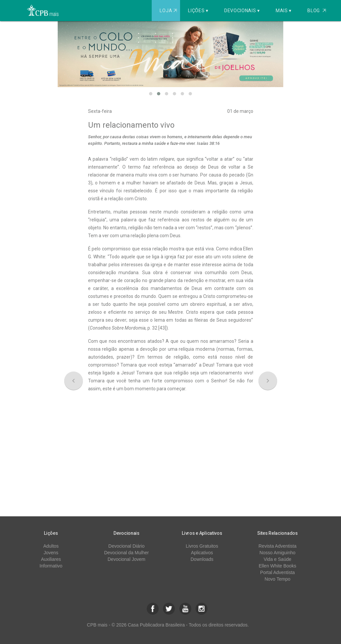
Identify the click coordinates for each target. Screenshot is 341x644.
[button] (151, 94)
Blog (317, 11)
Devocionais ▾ (242, 11)
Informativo (51, 566)
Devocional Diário (127, 546)
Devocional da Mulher (126, 553)
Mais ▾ (284, 11)
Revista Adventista (278, 546)
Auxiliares (51, 559)
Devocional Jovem (126, 559)
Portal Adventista (278, 572)
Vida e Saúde (277, 559)
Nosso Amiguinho (278, 553)
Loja (169, 11)
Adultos (51, 546)
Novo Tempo (277, 579)
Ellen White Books (278, 566)
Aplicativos (202, 553)
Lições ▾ (198, 11)
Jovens (51, 553)
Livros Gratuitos (202, 546)
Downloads (202, 559)
